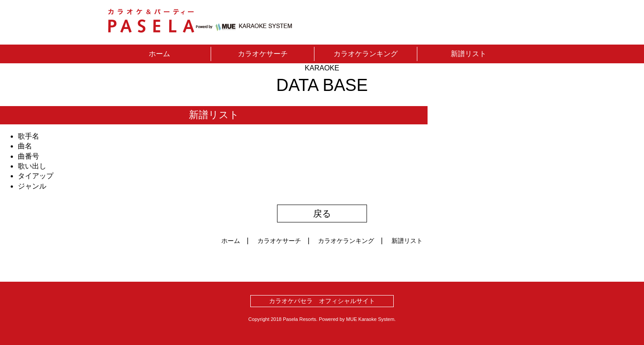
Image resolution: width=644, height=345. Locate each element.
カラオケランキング (366, 54)
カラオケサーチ (263, 54)
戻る (322, 214)
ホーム (159, 54)
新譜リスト (469, 54)
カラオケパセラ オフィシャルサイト (322, 301)
